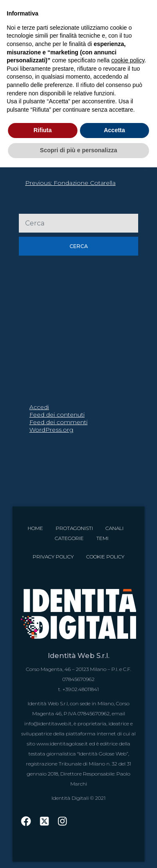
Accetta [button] (115, 130)
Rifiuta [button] (43, 130)
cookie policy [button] (128, 60)
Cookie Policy (105, 557)
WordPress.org (51, 430)
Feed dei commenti (58, 422)
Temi (102, 538)
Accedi (39, 407)
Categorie (69, 538)
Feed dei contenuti (57, 415)
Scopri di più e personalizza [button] (78, 150)
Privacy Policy (53, 557)
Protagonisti (74, 528)
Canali (115, 528)
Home (35, 528)
